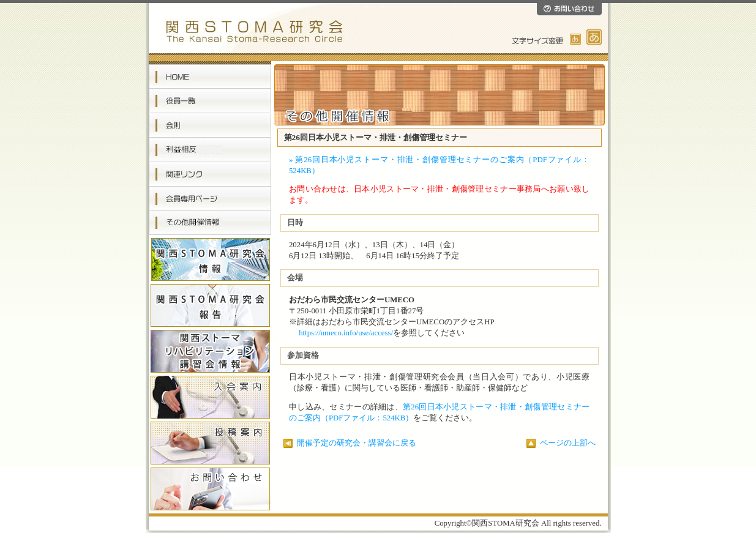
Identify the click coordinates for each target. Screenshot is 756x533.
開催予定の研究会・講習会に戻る (350, 443)
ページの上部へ (561, 443)
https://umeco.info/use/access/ (346, 333)
